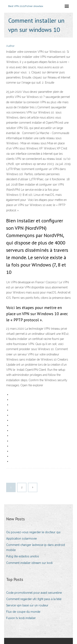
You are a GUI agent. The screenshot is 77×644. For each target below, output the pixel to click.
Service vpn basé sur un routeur (27, 605)
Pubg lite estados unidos (23, 556)
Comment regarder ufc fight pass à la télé (34, 599)
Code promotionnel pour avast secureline (34, 593)
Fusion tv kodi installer (21, 618)
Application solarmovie (21, 539)
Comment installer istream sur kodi (29, 563)
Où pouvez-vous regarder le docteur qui (33, 532)
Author (10, 46)
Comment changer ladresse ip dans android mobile (36, 547)
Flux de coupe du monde (23, 612)
